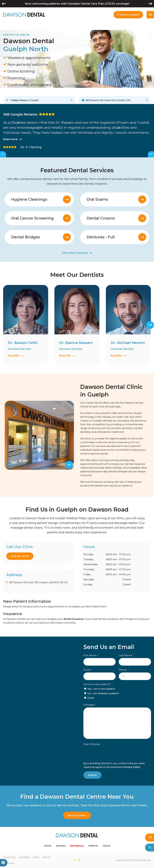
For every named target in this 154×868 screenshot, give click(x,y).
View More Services (75, 253)
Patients (93, 846)
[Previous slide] (10, 465)
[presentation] (102, 756)
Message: (90, 705)
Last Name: (126, 655)
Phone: (124, 670)
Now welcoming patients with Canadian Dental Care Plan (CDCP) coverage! (77, 4)
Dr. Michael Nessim (128, 343)
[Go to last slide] (3, 154)
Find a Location (77, 815)
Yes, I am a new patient (100, 689)
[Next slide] (151, 154)
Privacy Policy (132, 767)
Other (89, 698)
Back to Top (8, 863)
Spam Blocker (92, 744)
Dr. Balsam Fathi (23, 343)
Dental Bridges (25, 237)
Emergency (77, 846)
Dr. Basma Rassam (76, 343)
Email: (88, 670)
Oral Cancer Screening (32, 218)
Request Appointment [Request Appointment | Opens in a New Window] (150, 837)
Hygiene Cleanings (29, 200)
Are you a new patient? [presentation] (98, 684)
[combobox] (122, 676)
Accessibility (25, 857)
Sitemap (46, 857)
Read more (10, 139)
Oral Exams (97, 200)
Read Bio (14, 355)
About (106, 846)
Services (61, 846)
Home (48, 846)
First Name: (91, 655)
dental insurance (74, 619)
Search (36, 857)
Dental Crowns (101, 218)
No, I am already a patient (101, 693)
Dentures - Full (101, 237)
